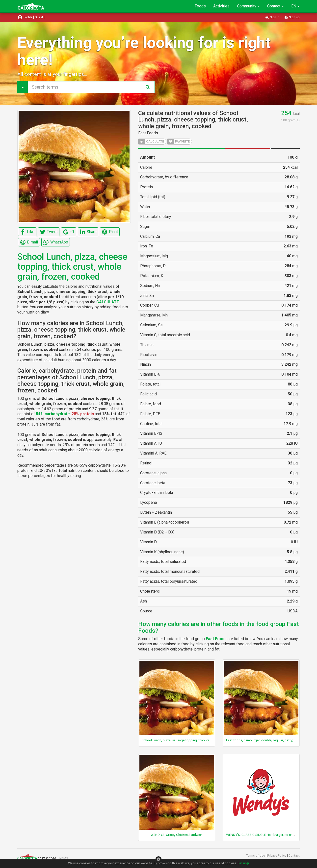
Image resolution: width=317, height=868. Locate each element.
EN (295, 6)
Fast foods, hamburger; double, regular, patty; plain (263, 740)
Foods (200, 6)
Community (248, 6)
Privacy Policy (277, 856)
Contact (276, 6)
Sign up (292, 17)
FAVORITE (179, 142)
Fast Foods (148, 133)
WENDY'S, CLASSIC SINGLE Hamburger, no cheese (263, 835)
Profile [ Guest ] (31, 17)
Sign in (273, 17)
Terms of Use (256, 856)
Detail (243, 863)
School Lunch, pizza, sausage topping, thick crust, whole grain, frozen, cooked (199, 740)
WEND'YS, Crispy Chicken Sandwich (177, 835)
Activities (221, 6)
